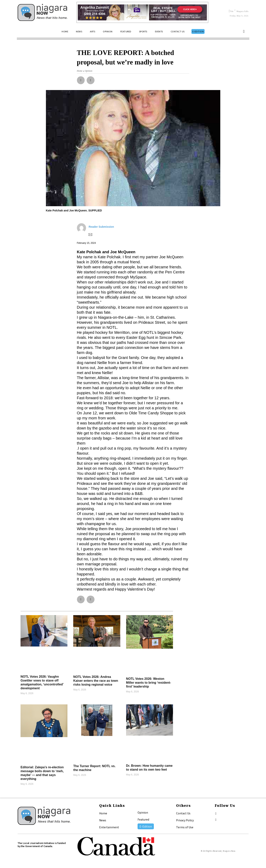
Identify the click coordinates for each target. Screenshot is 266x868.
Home (103, 813)
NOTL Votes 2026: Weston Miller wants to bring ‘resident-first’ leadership (149, 683)
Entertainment (109, 827)
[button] (244, 31)
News (103, 820)
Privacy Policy (185, 820)
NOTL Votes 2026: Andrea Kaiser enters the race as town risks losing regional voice (96, 681)
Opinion (143, 812)
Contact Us (183, 813)
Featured (143, 819)
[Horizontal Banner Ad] (142, 12)
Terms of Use (185, 827)
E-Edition (146, 826)
